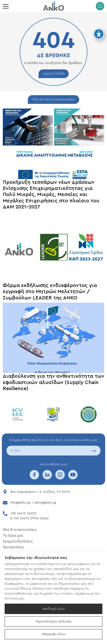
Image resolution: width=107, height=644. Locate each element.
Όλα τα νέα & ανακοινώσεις (53, 99)
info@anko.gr (20, 503)
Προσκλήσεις (14, 547)
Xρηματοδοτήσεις (18, 541)
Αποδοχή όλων (54, 609)
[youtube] (73, 478)
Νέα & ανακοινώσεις (20, 530)
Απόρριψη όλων (54, 634)
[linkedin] (47, 478)
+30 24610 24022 (23, 513)
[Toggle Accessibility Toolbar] (99, 34)
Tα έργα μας (13, 536)
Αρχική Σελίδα (54, 74)
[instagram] (60, 478)
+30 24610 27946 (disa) (31, 518)
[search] (100, 6)
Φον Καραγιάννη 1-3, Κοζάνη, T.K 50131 (40, 492)
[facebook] (34, 478)
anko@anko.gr (45, 503)
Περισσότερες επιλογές (54, 621)
